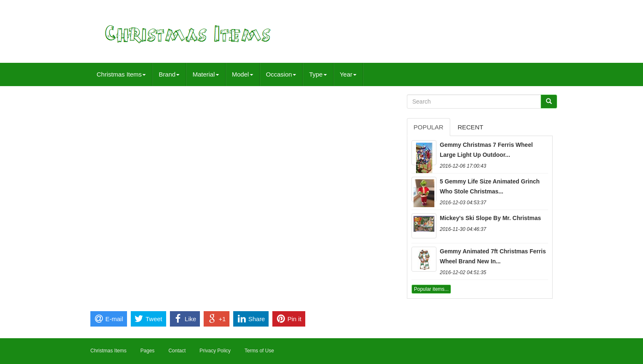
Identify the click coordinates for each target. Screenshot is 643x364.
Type (318, 74)
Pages (147, 351)
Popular (429, 127)
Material (206, 74)
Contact (177, 351)
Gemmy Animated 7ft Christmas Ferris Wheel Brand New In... (493, 256)
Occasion (281, 74)
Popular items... (431, 289)
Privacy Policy (215, 351)
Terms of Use (259, 351)
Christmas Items (121, 74)
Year (348, 74)
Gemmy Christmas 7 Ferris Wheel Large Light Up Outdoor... (486, 150)
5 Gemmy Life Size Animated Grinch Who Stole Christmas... (490, 186)
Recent (471, 127)
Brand (169, 74)
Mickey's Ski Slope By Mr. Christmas (490, 218)
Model (243, 74)
